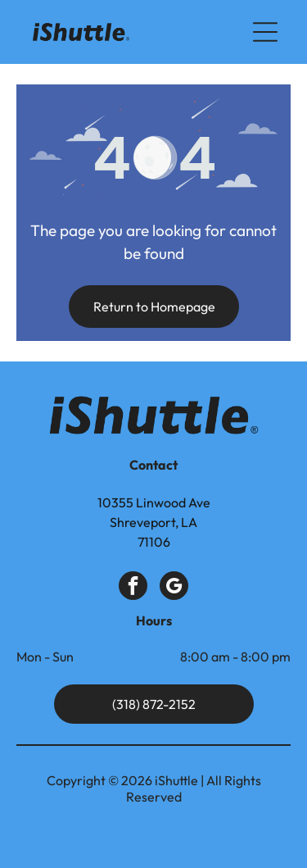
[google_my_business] (174, 588)
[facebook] (133, 588)
